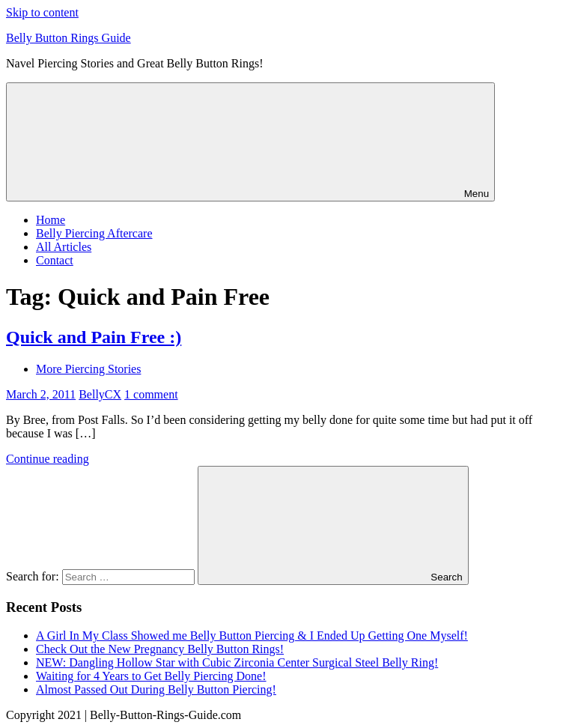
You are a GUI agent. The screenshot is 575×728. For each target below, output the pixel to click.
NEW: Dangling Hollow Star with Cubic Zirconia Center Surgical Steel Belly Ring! (237, 662)
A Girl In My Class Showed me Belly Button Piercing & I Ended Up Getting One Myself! (252, 636)
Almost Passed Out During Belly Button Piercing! (156, 689)
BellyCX (100, 394)
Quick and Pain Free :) (94, 337)
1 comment (151, 394)
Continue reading (48, 459)
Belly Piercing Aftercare (94, 233)
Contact (55, 260)
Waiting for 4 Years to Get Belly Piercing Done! (151, 676)
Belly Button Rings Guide (69, 38)
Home (51, 220)
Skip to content (42, 12)
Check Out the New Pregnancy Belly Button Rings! (160, 649)
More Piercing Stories (88, 369)
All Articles (64, 247)
